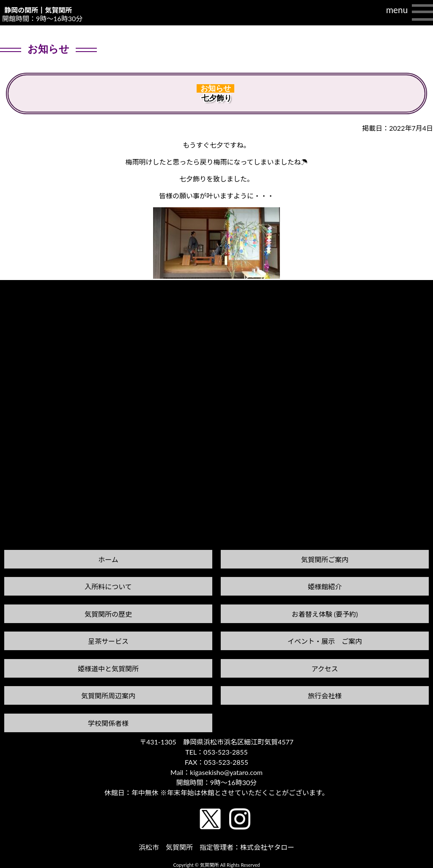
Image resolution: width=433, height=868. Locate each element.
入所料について (108, 586)
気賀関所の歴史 (108, 614)
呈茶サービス (108, 641)
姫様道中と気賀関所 (108, 669)
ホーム (108, 559)
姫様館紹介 (325, 586)
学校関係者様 (108, 723)
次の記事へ (411, 288)
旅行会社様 (325, 696)
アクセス (325, 669)
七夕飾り (216, 98)
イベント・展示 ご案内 (325, 641)
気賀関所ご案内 (325, 559)
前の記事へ (22, 296)
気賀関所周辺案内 (108, 696)
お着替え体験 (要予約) (325, 614)
